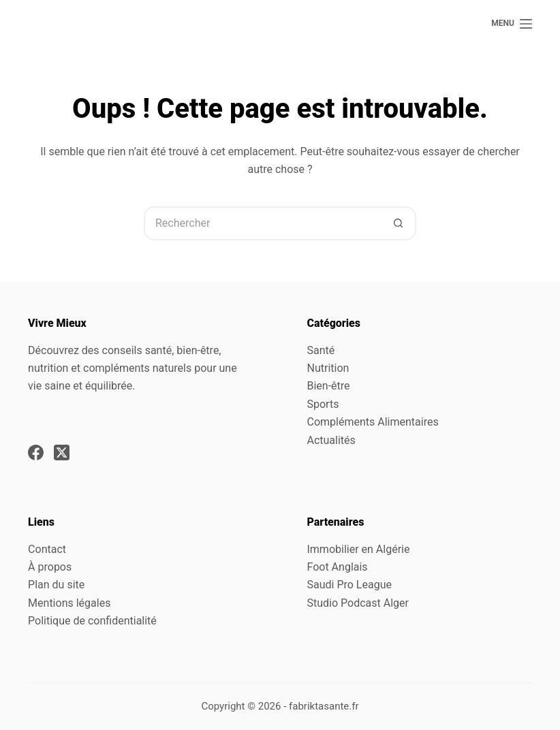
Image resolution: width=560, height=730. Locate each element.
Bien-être (328, 386)
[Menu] (512, 24)
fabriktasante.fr (324, 706)
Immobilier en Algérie (358, 549)
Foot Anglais (337, 567)
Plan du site (56, 585)
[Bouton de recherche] (399, 223)
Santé (321, 350)
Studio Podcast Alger (357, 603)
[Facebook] (36, 453)
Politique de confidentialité (92, 621)
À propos (50, 567)
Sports (323, 404)
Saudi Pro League (349, 585)
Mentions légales (69, 603)
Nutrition (328, 368)
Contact (47, 549)
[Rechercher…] (263, 223)
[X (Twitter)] (62, 453)
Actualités (331, 440)
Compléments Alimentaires (372, 422)
